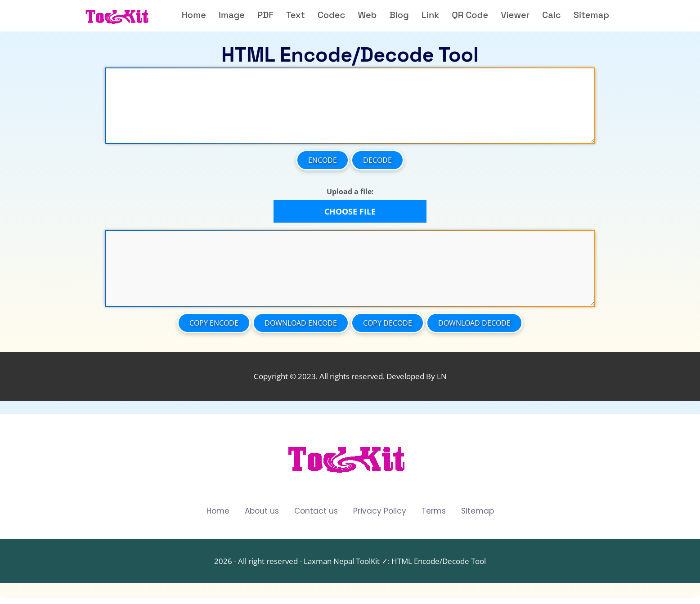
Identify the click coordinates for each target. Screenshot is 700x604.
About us (262, 511)
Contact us (316, 511)
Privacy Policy (380, 511)
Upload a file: (350, 192)
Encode (323, 160)
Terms (434, 511)
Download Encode (301, 323)
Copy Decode (388, 323)
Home (218, 511)
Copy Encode (214, 323)
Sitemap (478, 511)
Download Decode (474, 323)
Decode (377, 160)
